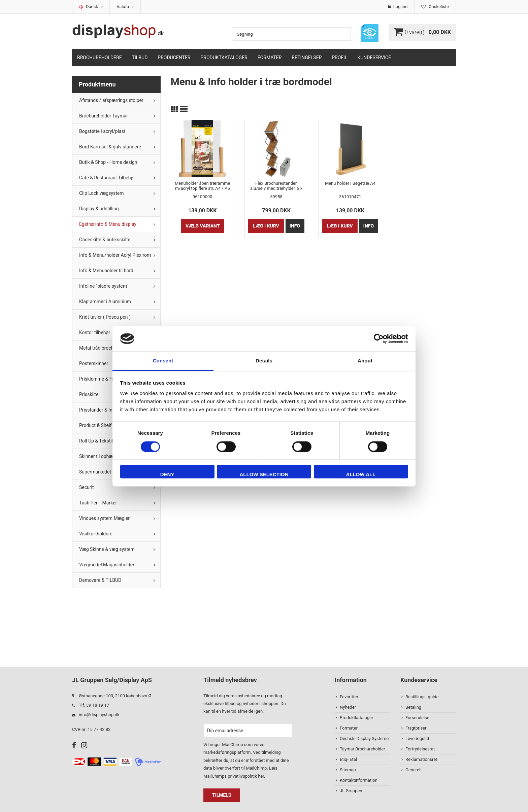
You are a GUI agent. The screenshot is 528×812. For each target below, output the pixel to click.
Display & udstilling (99, 209)
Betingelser (307, 58)
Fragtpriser (416, 728)
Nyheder (348, 707)
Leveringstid (417, 738)
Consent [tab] (163, 361)
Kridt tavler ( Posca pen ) (105, 317)
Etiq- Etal (348, 759)
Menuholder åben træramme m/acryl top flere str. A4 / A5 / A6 (202, 186)
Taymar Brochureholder (362, 749)
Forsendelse (417, 718)
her (261, 776)
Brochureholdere (100, 58)
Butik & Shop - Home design (108, 162)
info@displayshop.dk (99, 715)
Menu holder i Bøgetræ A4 (350, 183)
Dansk (94, 7)
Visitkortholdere (96, 534)
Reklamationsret (421, 759)
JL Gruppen (351, 791)
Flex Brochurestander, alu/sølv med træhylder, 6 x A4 (276, 186)
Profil (339, 58)
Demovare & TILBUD (100, 580)
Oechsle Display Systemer (365, 738)
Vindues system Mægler (104, 518)
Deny (167, 475)
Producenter (174, 58)
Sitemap (348, 770)
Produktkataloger (224, 58)
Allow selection (264, 475)
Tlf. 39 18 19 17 (94, 705)
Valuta (125, 7)
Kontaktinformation (359, 780)
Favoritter (349, 697)
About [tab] (365, 361)
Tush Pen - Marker (98, 503)
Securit (87, 487)
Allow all (361, 475)
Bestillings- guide (422, 697)
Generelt (414, 770)
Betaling (413, 707)
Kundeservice (374, 58)
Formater (270, 58)
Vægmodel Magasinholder (107, 565)
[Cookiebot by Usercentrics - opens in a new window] (379, 339)
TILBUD (140, 58)
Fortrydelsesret (420, 749)
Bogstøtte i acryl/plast (102, 131)
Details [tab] (264, 361)
